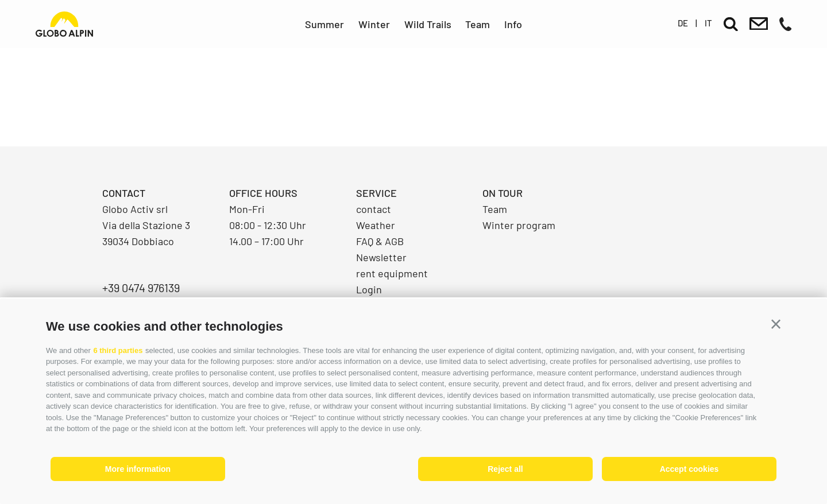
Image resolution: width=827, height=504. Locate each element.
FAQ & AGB (380, 241)
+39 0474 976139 (141, 288)
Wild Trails (428, 24)
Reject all (505, 469)
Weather (376, 225)
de (683, 23)
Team (478, 24)
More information (138, 469)
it (708, 23)
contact (374, 209)
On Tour (503, 193)
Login (369, 289)
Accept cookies (689, 469)
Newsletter (381, 257)
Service (376, 193)
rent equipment (392, 273)
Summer (324, 24)
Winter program (519, 225)
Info (513, 24)
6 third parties (118, 350)
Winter (374, 24)
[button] (776, 324)
